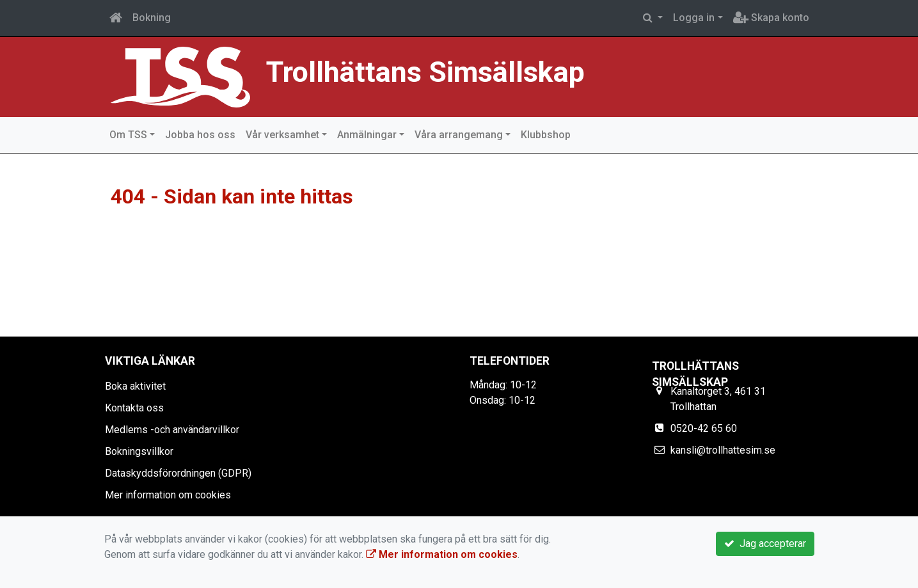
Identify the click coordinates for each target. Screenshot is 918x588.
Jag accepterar (765, 544)
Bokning (152, 18)
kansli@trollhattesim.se (723, 450)
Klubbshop (546, 135)
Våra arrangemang (459, 135)
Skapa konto (771, 18)
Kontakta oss (134, 408)
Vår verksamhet (282, 135)
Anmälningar (367, 135)
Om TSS (128, 135)
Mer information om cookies (168, 495)
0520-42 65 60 (704, 428)
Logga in (694, 18)
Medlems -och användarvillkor (172, 430)
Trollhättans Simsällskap (447, 71)
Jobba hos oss (200, 135)
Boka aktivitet (135, 386)
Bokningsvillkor (139, 451)
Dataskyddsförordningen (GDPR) (178, 473)
